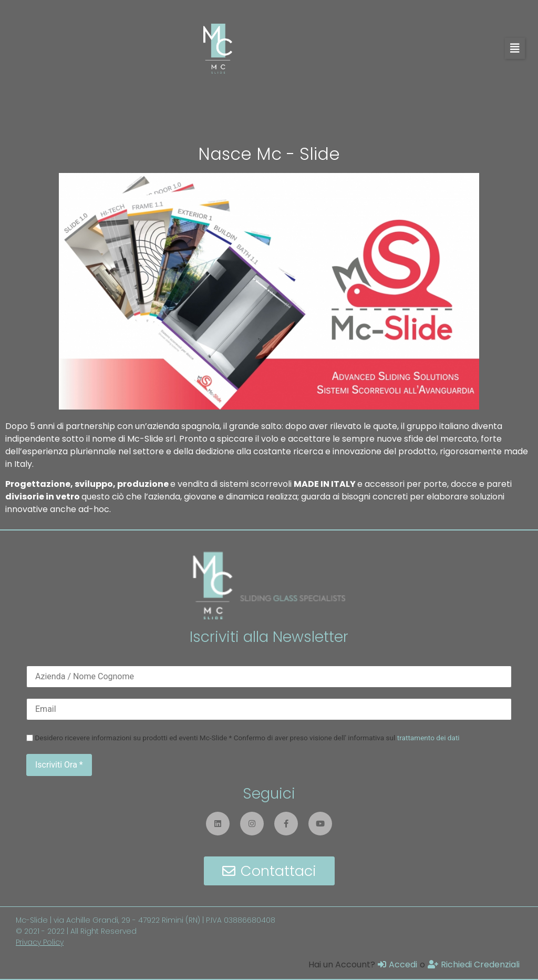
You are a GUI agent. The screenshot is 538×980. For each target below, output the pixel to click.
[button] (515, 48)
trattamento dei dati (428, 738)
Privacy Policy (40, 942)
